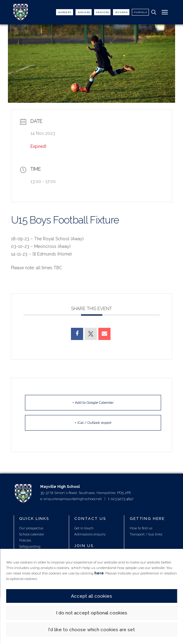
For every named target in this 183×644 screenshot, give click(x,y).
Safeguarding (30, 546)
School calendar (32, 534)
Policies (25, 540)
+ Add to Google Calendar (93, 402)
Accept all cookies (91, 596)
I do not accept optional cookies (92, 613)
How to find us (141, 528)
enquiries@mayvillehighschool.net (73, 499)
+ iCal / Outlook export (93, 423)
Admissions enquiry (90, 534)
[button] (154, 12)
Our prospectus (31, 528)
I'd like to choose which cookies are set (91, 630)
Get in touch (84, 528)
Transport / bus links (146, 534)
